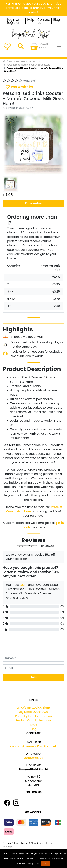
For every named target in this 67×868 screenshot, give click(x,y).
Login (23, 585)
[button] (7, 144)
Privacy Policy (10, 843)
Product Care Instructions (33, 720)
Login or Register (13, 21)
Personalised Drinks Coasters (25, 61)
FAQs (34, 725)
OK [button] (46, 864)
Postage (7, 847)
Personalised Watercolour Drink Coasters (28, 65)
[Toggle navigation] (59, 46)
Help (31, 20)
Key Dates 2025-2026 (33, 712)
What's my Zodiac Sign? (33, 708)
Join (33, 677)
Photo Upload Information (33, 716)
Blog (57, 20)
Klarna (50, 843)
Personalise (34, 203)
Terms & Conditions (32, 843)
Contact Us (44, 21)
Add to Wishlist (19, 87)
